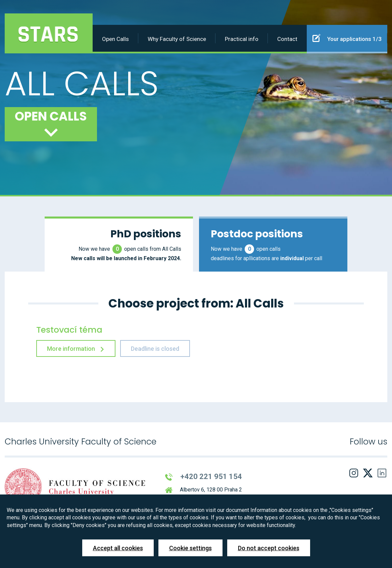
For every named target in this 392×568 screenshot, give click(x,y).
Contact (287, 39)
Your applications (347, 38)
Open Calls (115, 39)
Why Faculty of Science (177, 39)
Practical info (242, 39)
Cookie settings (190, 548)
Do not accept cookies (269, 548)
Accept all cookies (118, 548)
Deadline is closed (155, 349)
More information (76, 349)
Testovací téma (69, 330)
